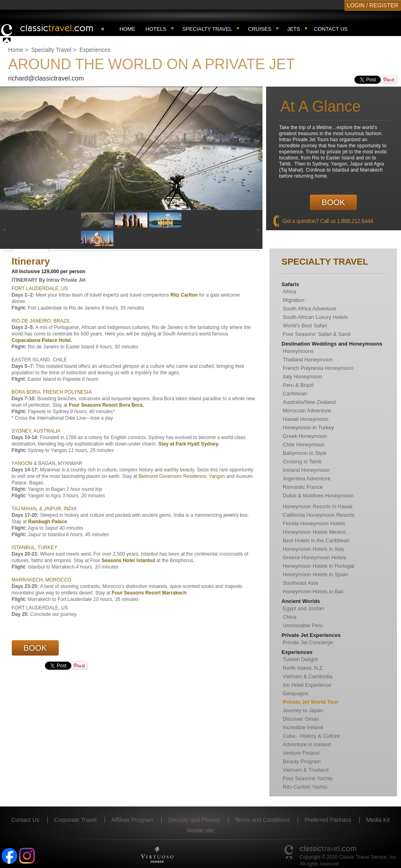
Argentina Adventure (307, 479)
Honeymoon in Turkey (308, 428)
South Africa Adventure (309, 309)
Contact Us (331, 29)
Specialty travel (207, 29)
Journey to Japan (303, 710)
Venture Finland (301, 753)
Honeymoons (298, 351)
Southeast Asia (300, 583)
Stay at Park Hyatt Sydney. (189, 444)
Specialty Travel (51, 50)
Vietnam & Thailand (306, 770)
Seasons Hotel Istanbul (129, 560)
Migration (293, 300)
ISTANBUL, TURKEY (35, 548)
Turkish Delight (300, 659)
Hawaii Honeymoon (306, 419)
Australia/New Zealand (309, 402)
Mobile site (201, 830)
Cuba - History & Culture (311, 736)
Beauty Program (302, 761)
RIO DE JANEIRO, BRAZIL (41, 321)
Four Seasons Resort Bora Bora (106, 405)
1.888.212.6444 (355, 221)
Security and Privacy (194, 820)
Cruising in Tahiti (302, 462)
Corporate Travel (75, 820)
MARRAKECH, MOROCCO (42, 580)
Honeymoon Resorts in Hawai (318, 506)
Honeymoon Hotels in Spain (315, 574)
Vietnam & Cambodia (308, 676)
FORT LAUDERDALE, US (40, 289)
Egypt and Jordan (303, 608)
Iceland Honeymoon (306, 470)
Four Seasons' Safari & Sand (317, 334)
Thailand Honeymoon (308, 360)
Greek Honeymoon (305, 436)
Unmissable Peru (303, 625)
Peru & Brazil (298, 385)
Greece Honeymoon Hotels (315, 557)
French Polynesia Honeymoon (318, 368)
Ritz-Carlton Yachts (305, 787)
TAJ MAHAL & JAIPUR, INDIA (44, 509)
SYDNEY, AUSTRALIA (36, 431)
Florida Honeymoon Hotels (314, 523)
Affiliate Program (132, 820)
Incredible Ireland (303, 727)
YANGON (22, 463)
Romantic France (303, 487)
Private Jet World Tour (311, 702)
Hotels (156, 29)
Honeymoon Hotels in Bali (313, 591)
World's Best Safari (305, 326)
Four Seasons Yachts (308, 778)
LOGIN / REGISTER (373, 5)
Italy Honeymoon (303, 377)
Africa (289, 292)
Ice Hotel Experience (307, 685)
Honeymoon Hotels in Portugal (318, 566)
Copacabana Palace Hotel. (42, 340)
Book (333, 202)
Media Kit (378, 820)
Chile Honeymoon (304, 445)
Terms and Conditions (262, 820)
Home (127, 29)
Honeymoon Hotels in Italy (314, 549)
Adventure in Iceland (307, 744)
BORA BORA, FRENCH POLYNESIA (52, 392)
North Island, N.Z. (303, 668)
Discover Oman (301, 719)
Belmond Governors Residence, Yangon (182, 476)
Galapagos (295, 693)
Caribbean (295, 394)
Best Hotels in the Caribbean (316, 540)
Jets (294, 29)
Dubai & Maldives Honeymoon (318, 496)
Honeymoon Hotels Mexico (314, 532)
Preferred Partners (328, 820)
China (290, 617)
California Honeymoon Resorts (319, 515)
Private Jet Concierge (308, 642)
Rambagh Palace (47, 522)
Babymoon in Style (305, 453)
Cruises (260, 29)
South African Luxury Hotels (315, 317)
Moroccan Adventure (307, 411)
